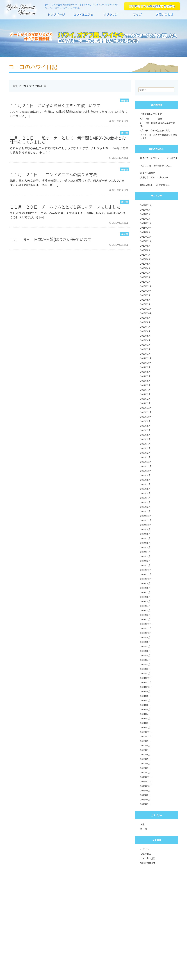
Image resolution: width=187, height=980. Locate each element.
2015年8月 (145, 480)
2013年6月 (145, 597)
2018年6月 (145, 331)
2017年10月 (146, 363)
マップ (138, 16)
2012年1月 (145, 673)
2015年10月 (146, 471)
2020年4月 (145, 268)
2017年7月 (145, 376)
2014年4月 (145, 552)
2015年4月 (145, 498)
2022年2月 (145, 219)
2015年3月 (145, 502)
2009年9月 (145, 790)
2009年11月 (146, 781)
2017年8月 (145, 372)
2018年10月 (146, 313)
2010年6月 (145, 754)
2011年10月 (146, 687)
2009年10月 (146, 786)
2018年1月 (145, 354)
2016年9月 (145, 421)
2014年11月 (146, 520)
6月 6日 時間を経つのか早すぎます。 (158, 124)
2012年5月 (145, 655)
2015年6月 (145, 489)
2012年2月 (145, 669)
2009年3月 (145, 804)
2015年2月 (145, 507)
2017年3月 (145, 394)
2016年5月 (145, 439)
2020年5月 (145, 264)
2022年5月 (145, 214)
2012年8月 (145, 642)
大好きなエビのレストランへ (154, 177)
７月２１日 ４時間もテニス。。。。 (157, 165)
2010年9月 (145, 741)
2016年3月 (145, 448)
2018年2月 (145, 349)
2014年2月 (145, 561)
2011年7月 (145, 700)
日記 (142, 824)
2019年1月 (145, 304)
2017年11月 (146, 358)
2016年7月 (145, 430)
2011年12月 (146, 678)
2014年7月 (145, 538)
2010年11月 (146, 736)
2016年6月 (145, 435)
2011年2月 (145, 723)
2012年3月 (145, 664)
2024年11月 (146, 205)
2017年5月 (145, 385)
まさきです (172, 158)
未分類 (124, 100)
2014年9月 (145, 529)
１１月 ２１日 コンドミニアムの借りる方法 (53, 174)
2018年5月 (145, 336)
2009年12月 (146, 777)
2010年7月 (145, 750)
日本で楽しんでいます (151, 114)
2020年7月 (145, 255)
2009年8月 (145, 795)
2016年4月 (145, 444)
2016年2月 (145, 453)
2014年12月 (146, 516)
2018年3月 (145, 345)
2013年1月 (145, 619)
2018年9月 (145, 318)
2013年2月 (145, 615)
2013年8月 (145, 588)
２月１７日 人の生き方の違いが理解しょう (159, 136)
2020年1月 (145, 282)
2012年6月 (145, 651)
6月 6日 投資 (151, 118)
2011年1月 (145, 727)
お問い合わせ (165, 16)
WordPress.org (148, 863)
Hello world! (146, 185)
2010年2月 (145, 772)
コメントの (148, 858)
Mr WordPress (163, 185)
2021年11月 (146, 223)
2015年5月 (145, 493)
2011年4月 (145, 714)
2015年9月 (145, 475)
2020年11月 (146, 241)
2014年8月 (145, 534)
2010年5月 (145, 759)
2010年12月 (146, 732)
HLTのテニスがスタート (152, 158)
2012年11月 (146, 628)
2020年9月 (145, 246)
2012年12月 (146, 624)
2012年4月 (145, 660)
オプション (111, 16)
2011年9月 (145, 691)
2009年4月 (145, 799)
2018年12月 (146, 309)
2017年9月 (145, 367)
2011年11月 (146, 682)
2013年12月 (146, 570)
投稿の (146, 854)
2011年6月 (145, 705)
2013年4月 (145, 606)
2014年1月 (145, 565)
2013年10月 (146, 579)
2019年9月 (145, 295)
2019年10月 (146, 291)
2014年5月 (145, 547)
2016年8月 (145, 426)
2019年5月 (145, 300)
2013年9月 (145, 583)
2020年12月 (146, 237)
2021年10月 (146, 228)
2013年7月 (145, 592)
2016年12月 (146, 408)
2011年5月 (145, 709)
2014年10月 (146, 525)
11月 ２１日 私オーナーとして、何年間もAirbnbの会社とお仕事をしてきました (68, 140)
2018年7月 (145, 327)
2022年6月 (145, 210)
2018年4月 (145, 340)
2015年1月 (145, 511)
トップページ (57, 16)
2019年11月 (146, 286)
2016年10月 (146, 417)
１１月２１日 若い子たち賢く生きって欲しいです (55, 105)
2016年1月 (145, 457)
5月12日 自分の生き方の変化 (155, 130)
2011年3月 (145, 718)
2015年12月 (146, 462)
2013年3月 (145, 610)
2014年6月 (145, 543)
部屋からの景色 (148, 173)
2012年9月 (145, 637)
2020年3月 (145, 273)
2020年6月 (145, 259)
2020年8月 (145, 250)
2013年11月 (146, 574)
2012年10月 (146, 633)
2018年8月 (145, 322)
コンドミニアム (84, 16)
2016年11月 (146, 412)
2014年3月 (145, 556)
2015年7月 (145, 484)
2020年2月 (145, 277)
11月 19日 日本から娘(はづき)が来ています (51, 239)
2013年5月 (145, 601)
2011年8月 (145, 696)
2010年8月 (145, 745)
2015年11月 (146, 466)
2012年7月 (145, 646)
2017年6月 (145, 381)
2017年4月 (145, 390)
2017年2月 (145, 399)
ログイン (145, 849)
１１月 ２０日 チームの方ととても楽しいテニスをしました (65, 207)
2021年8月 (145, 232)
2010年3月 (145, 768)
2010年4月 (145, 763)
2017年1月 (145, 403)
